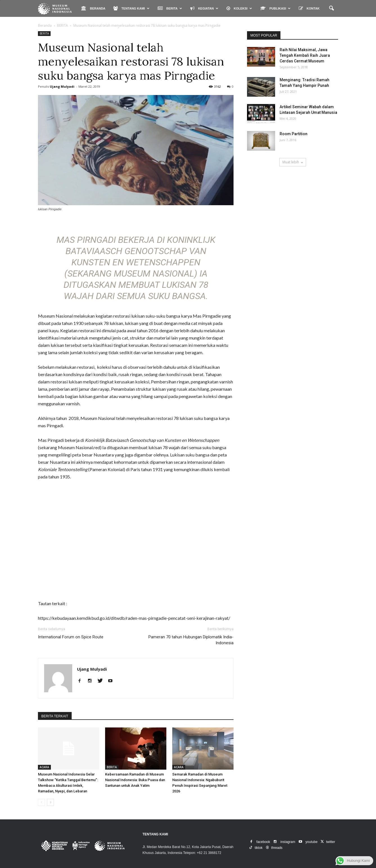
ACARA (44, 767)
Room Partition (294, 134)
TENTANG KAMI (131, 8)
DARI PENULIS (87, 716)
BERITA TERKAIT (55, 716)
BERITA (170, 8)
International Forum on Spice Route (71, 637)
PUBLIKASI (275, 8)
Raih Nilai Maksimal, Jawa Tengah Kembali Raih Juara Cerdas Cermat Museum (305, 55)
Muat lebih (293, 162)
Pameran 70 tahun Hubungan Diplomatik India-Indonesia (191, 640)
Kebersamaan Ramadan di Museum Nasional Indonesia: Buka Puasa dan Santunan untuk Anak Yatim (135, 780)
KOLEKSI (239, 8)
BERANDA (93, 8)
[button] (331, 8)
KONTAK (309, 8)
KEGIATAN (204, 8)
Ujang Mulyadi (62, 86)
